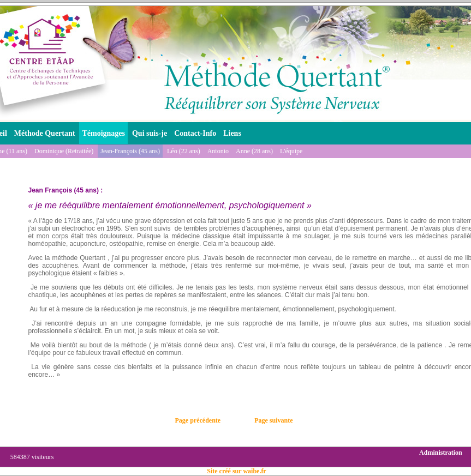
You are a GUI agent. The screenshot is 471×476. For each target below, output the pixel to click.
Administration (441, 453)
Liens (232, 133)
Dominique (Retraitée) (64, 151)
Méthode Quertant (45, 133)
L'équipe (291, 151)
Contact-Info (195, 133)
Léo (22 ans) (184, 151)
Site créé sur (236, 471)
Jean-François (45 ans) (130, 151)
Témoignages (103, 133)
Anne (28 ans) (254, 151)
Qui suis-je (150, 133)
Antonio (218, 151)
